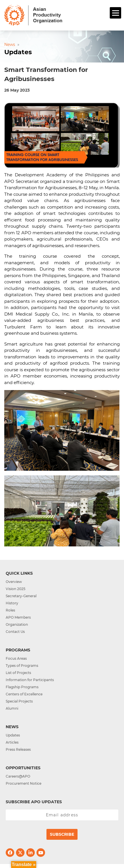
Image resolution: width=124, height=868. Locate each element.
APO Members (18, 617)
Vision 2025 (16, 589)
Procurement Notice (24, 783)
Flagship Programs (22, 687)
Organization (17, 624)
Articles (12, 742)
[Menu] (115, 13)
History (12, 603)
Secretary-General (21, 596)
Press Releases (18, 749)
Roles (10, 610)
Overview (14, 582)
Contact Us (15, 632)
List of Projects (18, 673)
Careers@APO (18, 776)
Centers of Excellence (24, 694)
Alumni (12, 708)
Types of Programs (22, 666)
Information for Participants (30, 680)
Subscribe (62, 834)
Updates (13, 735)
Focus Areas (16, 658)
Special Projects (19, 701)
